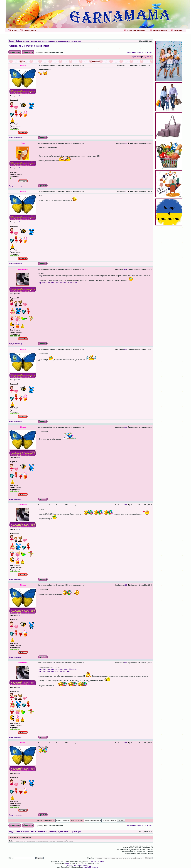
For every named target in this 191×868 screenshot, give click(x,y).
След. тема (147, 57)
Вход (13, 30)
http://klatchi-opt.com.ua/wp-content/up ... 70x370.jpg (58, 669)
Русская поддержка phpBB (77, 865)
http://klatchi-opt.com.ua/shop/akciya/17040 (54, 671)
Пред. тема (136, 57)
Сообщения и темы (135, 30)
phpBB (67, 863)
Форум (11, 41)
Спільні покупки (23, 41)
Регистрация (28, 30)
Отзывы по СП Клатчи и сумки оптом (29, 46)
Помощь (177, 30)
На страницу (132, 52)
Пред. (139, 52)
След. (151, 52)
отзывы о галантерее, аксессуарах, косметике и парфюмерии (56, 41)
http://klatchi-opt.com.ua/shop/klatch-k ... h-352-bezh (58, 283)
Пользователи (159, 30)
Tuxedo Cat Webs (97, 862)
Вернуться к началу (15, 138)
